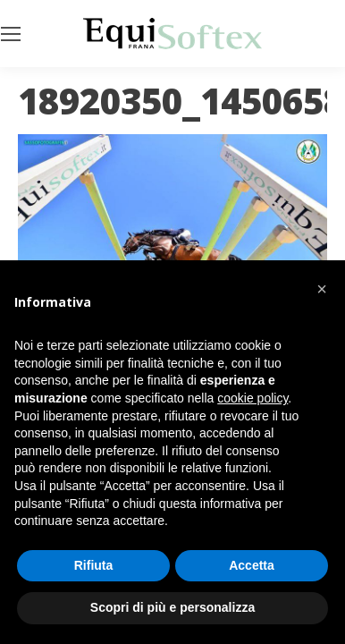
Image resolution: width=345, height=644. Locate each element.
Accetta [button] (252, 565)
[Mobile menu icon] (11, 34)
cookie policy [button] (252, 398)
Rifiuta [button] (94, 565)
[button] (322, 289)
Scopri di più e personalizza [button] (172, 607)
